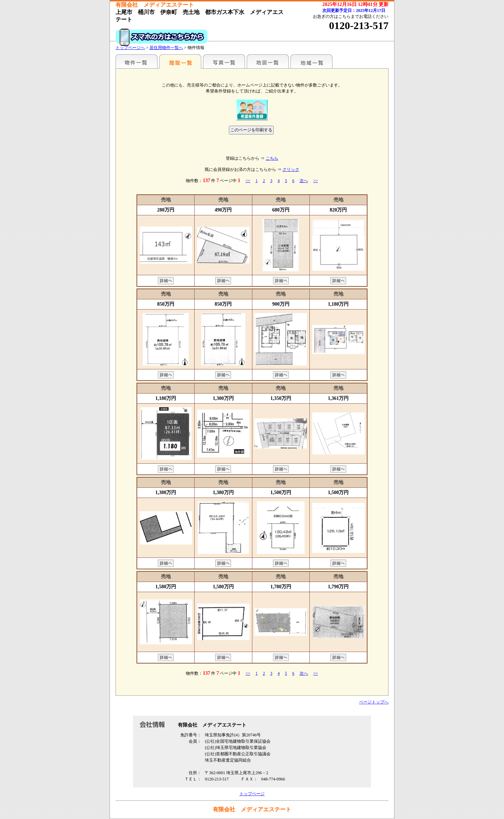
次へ (304, 181)
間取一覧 (180, 61)
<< (248, 181)
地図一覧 (268, 61)
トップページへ (130, 48)
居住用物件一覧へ (166, 48)
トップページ (252, 794)
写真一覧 (224, 61)
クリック (291, 169)
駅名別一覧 (136, 61)
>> (316, 181)
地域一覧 (311, 61)
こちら (272, 158)
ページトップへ (374, 702)
